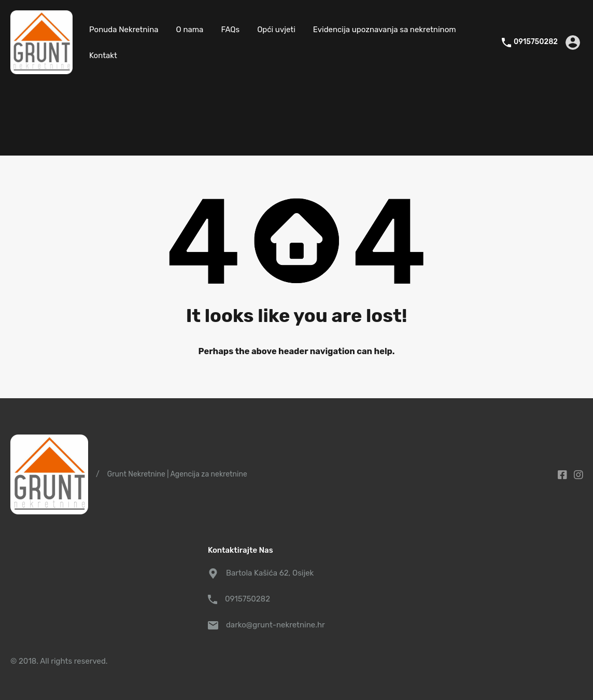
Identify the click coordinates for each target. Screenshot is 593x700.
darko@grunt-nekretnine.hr (276, 625)
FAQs (230, 30)
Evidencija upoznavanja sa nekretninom (385, 30)
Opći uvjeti (276, 30)
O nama (190, 30)
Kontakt (103, 55)
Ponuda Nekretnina (124, 30)
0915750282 (536, 42)
